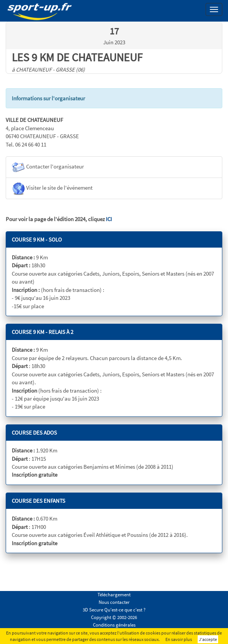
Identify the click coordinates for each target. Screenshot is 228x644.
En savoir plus (179, 639)
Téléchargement (114, 595)
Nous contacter (114, 602)
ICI (109, 219)
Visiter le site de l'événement (52, 188)
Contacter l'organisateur (48, 167)
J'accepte (208, 639)
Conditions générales (114, 625)
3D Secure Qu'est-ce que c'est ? (114, 610)
